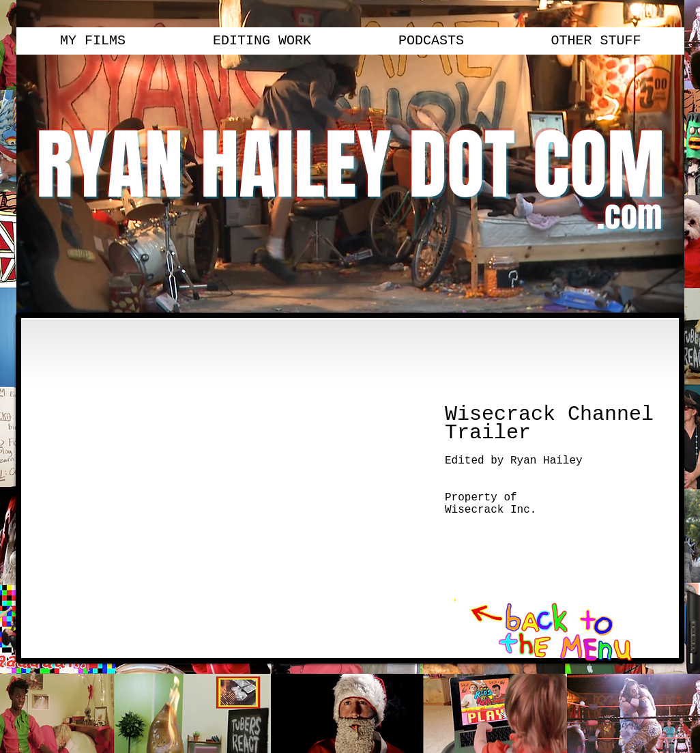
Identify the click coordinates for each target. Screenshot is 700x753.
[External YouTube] (230, 489)
